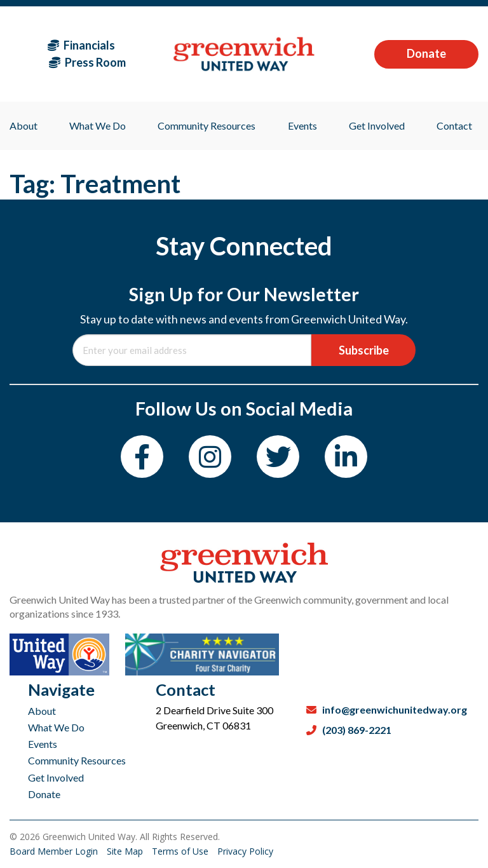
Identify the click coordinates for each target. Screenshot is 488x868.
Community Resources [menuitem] (207, 125)
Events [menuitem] (302, 125)
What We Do (56, 727)
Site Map (126, 851)
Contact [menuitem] (454, 125)
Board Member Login (55, 851)
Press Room (87, 62)
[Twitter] (278, 457)
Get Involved (56, 777)
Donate (426, 53)
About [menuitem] (24, 125)
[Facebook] (142, 457)
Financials (81, 45)
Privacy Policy (245, 851)
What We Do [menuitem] (98, 125)
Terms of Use (181, 851)
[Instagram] (210, 457)
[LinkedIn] (346, 457)
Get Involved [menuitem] (377, 125)
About (42, 711)
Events (43, 744)
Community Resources (77, 760)
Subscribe (364, 350)
